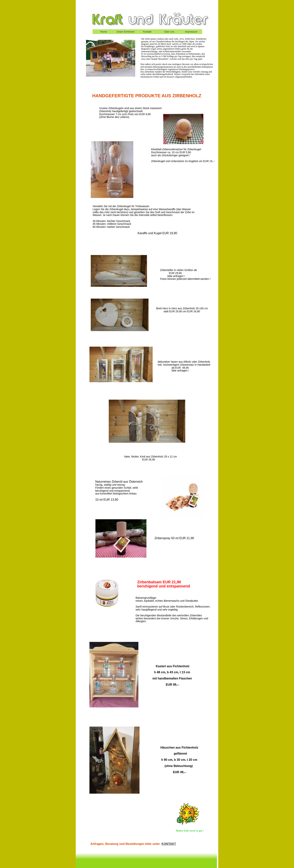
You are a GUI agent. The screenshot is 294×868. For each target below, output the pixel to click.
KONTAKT (169, 844)
